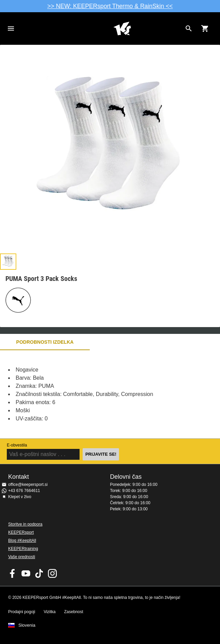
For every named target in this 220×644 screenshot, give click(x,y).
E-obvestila (17, 445)
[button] (8, 262)
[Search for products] (189, 29)
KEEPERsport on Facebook (13, 573)
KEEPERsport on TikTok (39, 573)
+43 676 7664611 (24, 491)
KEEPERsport (21, 532)
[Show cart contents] (205, 29)
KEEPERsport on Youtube (26, 573)
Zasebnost (74, 612)
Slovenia (27, 625)
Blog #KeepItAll (22, 541)
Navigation (11, 29)
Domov (122, 29)
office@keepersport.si (28, 485)
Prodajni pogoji (22, 612)
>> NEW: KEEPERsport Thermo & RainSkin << (110, 6)
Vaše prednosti (22, 557)
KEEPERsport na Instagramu (52, 573)
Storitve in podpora (25, 524)
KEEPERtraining (23, 549)
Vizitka (49, 612)
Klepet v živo (20, 497)
